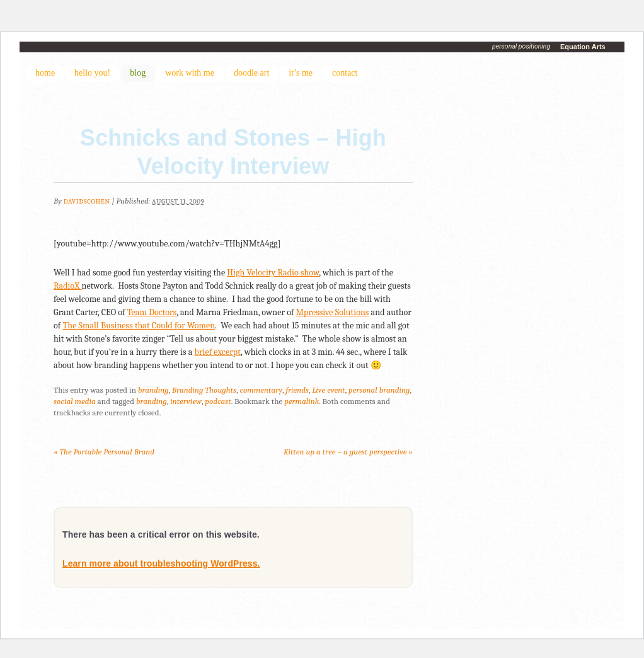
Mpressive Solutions (333, 312)
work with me (190, 73)
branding (153, 390)
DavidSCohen (87, 201)
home (45, 73)
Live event (329, 390)
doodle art (251, 73)
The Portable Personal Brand (104, 452)
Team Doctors (152, 312)
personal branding (379, 390)
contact (345, 73)
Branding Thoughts (204, 390)
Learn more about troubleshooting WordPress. (161, 563)
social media (75, 401)
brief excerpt (218, 352)
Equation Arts (583, 47)
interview (186, 401)
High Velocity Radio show (273, 273)
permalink (302, 401)
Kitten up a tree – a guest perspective (348, 452)
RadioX (68, 286)
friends (297, 390)
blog (138, 73)
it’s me (301, 73)
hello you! (92, 73)
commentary (261, 390)
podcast (218, 401)
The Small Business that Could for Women (139, 326)
